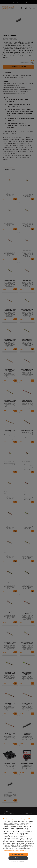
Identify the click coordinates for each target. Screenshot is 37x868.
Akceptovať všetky (19, 854)
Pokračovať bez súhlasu (18, 862)
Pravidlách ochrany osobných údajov (15, 850)
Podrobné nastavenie (18, 858)
